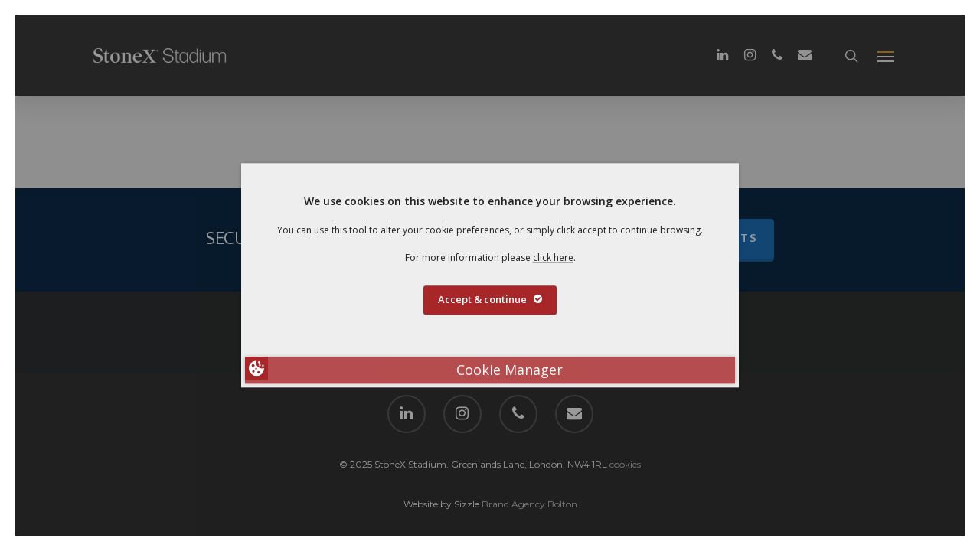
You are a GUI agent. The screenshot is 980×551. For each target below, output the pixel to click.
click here (553, 258)
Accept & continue (490, 300)
